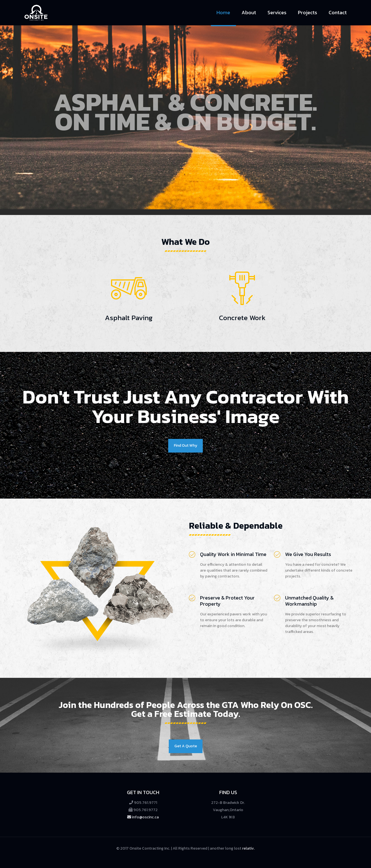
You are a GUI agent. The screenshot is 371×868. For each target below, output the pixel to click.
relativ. (248, 848)
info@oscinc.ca (143, 817)
